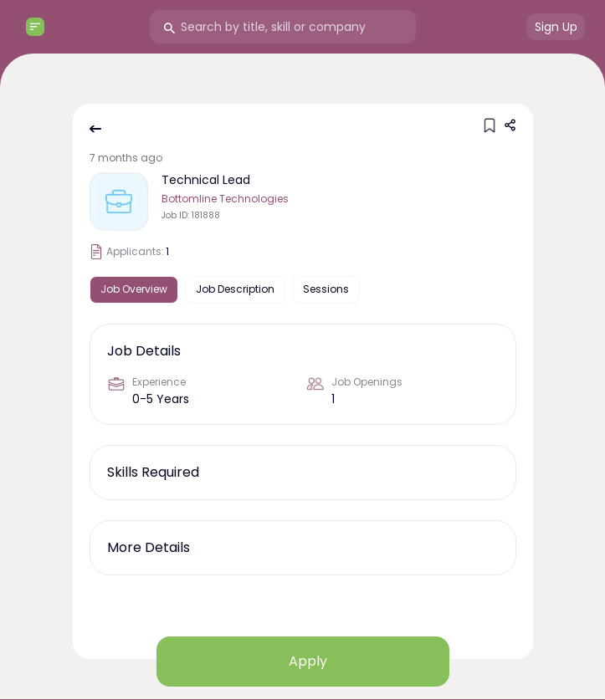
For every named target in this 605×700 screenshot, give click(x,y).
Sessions (326, 289)
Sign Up (556, 27)
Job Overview (134, 289)
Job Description (235, 289)
